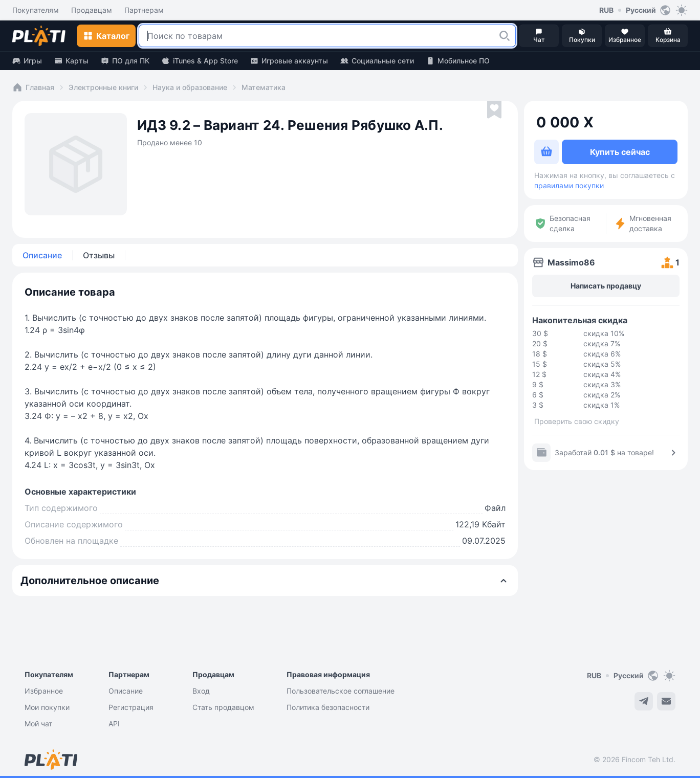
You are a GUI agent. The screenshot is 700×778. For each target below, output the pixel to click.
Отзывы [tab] (99, 255)
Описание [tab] (42, 255)
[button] (505, 36)
